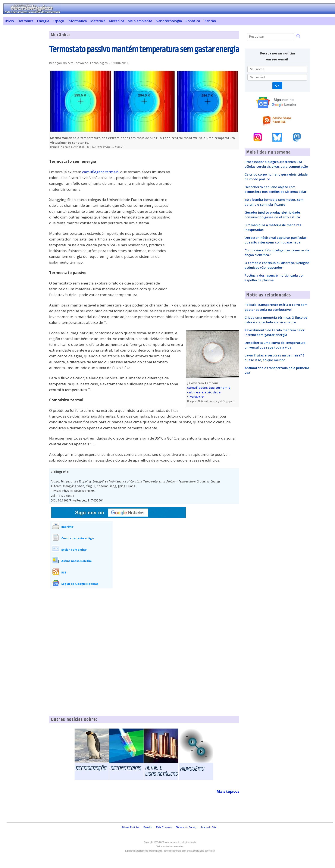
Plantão (210, 21)
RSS (64, 572)
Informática (77, 21)
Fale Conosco (164, 827)
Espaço (58, 21)
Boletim (148, 827)
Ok (277, 86)
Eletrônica (25, 21)
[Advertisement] (25, 95)
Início (10, 21)
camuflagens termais (100, 172)
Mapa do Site (209, 827)
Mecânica (116, 21)
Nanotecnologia (169, 21)
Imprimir (67, 527)
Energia (43, 21)
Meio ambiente (140, 21)
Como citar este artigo (78, 538)
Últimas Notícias (130, 827)
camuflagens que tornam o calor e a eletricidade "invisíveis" (209, 392)
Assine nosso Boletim (76, 561)
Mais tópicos (228, 791)
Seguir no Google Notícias (80, 584)
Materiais (98, 21)
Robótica (193, 21)
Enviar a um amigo (74, 550)
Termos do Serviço (187, 827)
